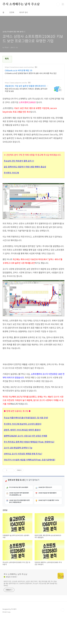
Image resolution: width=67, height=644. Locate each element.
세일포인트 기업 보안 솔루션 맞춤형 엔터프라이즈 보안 (27, 86)
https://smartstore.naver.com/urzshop (19, 67)
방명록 (12, 12)
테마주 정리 (24, 12)
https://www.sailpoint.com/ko (16, 83)
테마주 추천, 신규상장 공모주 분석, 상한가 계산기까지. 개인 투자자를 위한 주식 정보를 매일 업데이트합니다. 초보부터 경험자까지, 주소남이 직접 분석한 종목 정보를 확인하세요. (30, 610)
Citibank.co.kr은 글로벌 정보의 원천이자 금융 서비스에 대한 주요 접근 (31, 73)
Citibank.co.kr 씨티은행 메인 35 (18, 70)
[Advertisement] (34, 371)
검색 (58, 4)
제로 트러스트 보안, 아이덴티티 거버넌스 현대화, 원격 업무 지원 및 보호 (26, 90)
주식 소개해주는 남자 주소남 (21, 4)
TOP (63, 637)
